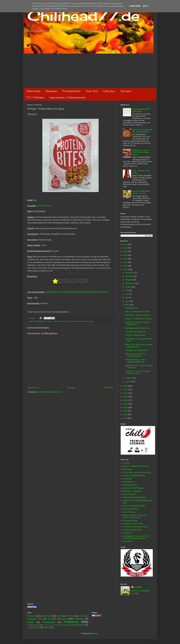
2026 (126, 244)
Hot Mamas (128, 541)
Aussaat (46, 616)
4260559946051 (40, 321)
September (130, 283)
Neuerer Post (33, 388)
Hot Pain (126, 463)
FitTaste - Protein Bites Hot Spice (139, 319)
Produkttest (74, 321)
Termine (126, 91)
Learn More (135, 6)
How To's (92, 91)
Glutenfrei (57, 321)
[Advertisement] (90, 71)
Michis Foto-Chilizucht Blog (134, 506)
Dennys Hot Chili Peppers (133, 488)
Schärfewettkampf (63, 625)
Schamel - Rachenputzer (135, 335)
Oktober (129, 280)
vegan (91, 321)
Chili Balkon (128, 469)
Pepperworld (48, 622)
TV (28, 627)
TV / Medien (35, 97)
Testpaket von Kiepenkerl (135, 332)
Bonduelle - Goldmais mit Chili (137, 315)
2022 (126, 259)
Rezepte (51, 91)
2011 (126, 411)
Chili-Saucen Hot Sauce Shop (135, 527)
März (128, 305)
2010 (126, 415)
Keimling (79, 619)
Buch (59, 616)
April (128, 301)
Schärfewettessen (49, 625)
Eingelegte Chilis (35, 619)
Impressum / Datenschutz (67, 97)
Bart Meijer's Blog (130, 485)
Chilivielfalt (127, 479)
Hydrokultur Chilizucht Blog (134, 497)
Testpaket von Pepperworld (136, 350)
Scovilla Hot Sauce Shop (133, 524)
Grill (49, 619)
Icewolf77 (138, 587)
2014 (126, 400)
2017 (126, 390)
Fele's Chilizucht (129, 494)
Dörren (82, 616)
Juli (127, 290)
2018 (126, 386)
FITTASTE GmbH (44, 206)
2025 (126, 248)
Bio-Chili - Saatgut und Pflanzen (136, 466)
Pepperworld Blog (130, 521)
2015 (126, 397)
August (129, 287)
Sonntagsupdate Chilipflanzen (137, 328)
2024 (126, 252)
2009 (126, 418)
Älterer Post (108, 388)
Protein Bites (83, 321)
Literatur (109, 91)
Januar (129, 382)
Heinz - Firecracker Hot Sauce (137, 312)
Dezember (130, 273)
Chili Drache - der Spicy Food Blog (137, 472)
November (130, 276)
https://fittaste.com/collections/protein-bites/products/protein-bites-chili (76, 292)
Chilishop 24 (128, 533)
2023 (126, 255)
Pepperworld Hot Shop (132, 530)
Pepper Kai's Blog (130, 509)
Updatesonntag (131, 308)
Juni (128, 294)
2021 (126, 262)
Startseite (33, 91)
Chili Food (70, 616)
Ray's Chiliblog (129, 512)
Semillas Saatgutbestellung (134, 476)
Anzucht (31, 616)
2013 (126, 404)
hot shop (36, 627)
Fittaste (50, 321)
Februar (129, 378)
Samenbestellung (34, 625)
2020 (126, 266)
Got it (145, 6)
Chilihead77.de (83, 16)
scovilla (47, 627)
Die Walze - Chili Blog (132, 491)
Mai (127, 298)
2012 (126, 407)
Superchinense (78, 625)
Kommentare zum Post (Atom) (50, 392)
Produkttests (71, 91)
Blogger (95, 634)
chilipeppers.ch (129, 482)
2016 (126, 393)
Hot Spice (65, 321)
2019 (126, 269)
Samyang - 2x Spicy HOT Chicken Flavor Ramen (141, 152)
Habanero (62, 619)
